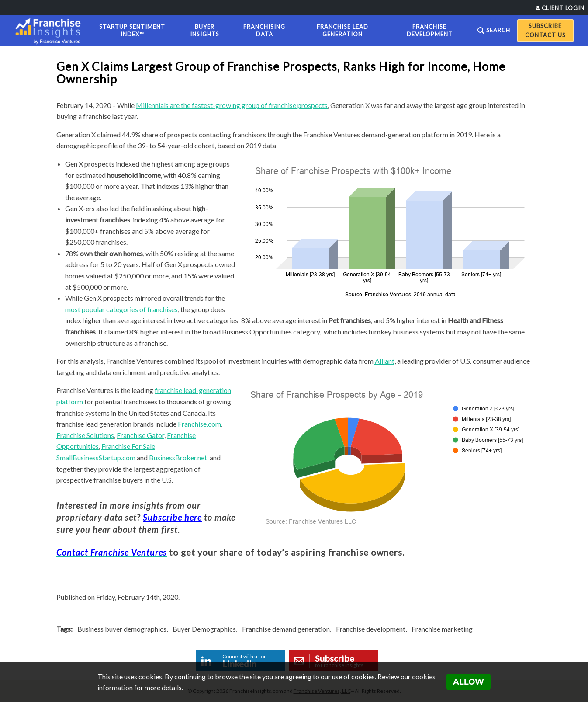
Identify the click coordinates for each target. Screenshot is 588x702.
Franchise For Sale (128, 446)
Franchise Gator (140, 435)
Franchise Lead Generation (342, 30)
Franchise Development (430, 30)
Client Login (563, 8)
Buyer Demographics (204, 629)
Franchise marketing (442, 629)
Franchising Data (264, 30)
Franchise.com (199, 424)
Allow (469, 682)
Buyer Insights (205, 30)
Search (498, 30)
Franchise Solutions (85, 435)
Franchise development (371, 629)
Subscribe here (172, 517)
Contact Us (545, 35)
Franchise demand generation (286, 629)
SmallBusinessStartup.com (96, 457)
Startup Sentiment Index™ (132, 30)
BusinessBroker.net (178, 457)
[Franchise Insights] (51, 31)
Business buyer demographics (122, 629)
